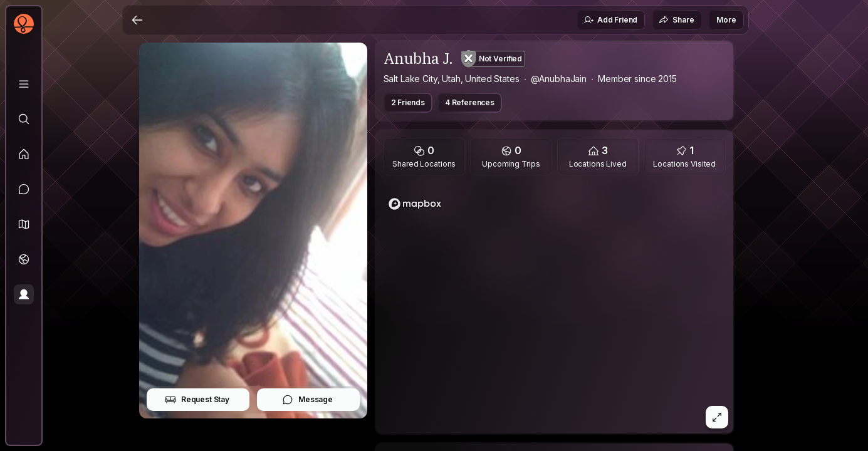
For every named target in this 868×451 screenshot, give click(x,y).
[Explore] (24, 119)
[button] (24, 224)
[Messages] (24, 189)
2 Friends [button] (408, 102)
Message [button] (307, 400)
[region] (555, 308)
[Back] (137, 20)
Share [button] (676, 20)
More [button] (726, 20)
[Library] (24, 84)
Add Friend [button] (610, 20)
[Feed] (24, 154)
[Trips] (24, 259)
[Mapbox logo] (415, 204)
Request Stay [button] (197, 400)
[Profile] (24, 294)
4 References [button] (470, 102)
